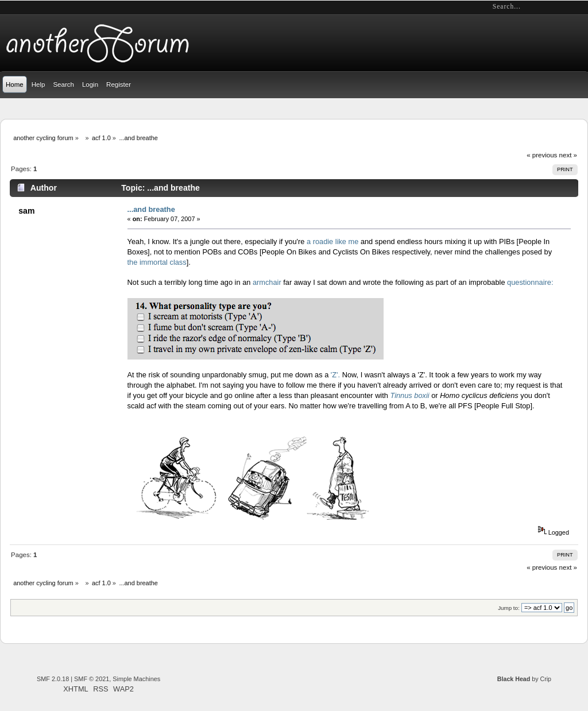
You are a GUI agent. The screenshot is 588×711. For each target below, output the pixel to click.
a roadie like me (332, 241)
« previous (542, 155)
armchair (267, 282)
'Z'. (335, 375)
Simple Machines (136, 679)
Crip (546, 679)
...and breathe (151, 209)
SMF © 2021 (92, 679)
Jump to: (509, 608)
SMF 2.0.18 (53, 679)
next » (568, 155)
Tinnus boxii (409, 395)
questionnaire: (530, 282)
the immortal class (157, 262)
